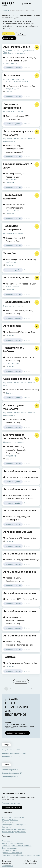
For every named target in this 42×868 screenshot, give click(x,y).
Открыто (10, 92)
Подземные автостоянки (13, 112)
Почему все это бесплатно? (13, 843)
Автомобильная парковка (20, 471)
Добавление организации (12, 853)
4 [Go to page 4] (19, 689)
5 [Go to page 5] (23, 689)
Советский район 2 (10, 770)
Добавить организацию (27, 4)
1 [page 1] (6, 689)
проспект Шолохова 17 (11, 757)
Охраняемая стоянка (17, 379)
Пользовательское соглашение (14, 829)
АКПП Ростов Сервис (17, 47)
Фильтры (8, 34)
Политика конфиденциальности (14, 832)
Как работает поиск (9, 850)
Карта (21, 34)
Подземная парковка (17, 302)
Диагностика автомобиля (13, 51)
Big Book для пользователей (13, 817)
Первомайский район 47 (12, 773)
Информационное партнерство (14, 825)
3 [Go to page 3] (15, 689)
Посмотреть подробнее (13, 68)
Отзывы (27, 68)
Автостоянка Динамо (17, 277)
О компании (6, 827)
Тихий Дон (10, 253)
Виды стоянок (9, 38)
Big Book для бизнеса (10, 820)
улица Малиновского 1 (11, 750)
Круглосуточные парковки (18, 81)
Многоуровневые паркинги (14, 442)
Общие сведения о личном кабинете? (17, 846)
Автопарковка (12, 326)
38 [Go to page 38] (32, 689)
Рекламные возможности (12, 803)
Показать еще (21, 681)
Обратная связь (8, 822)
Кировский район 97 (10, 777)
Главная (4, 10)
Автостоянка (12, 75)
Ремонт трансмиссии (17, 53)
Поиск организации (9, 848)
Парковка (9, 657)
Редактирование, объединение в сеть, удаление (21, 855)
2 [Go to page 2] (10, 689)
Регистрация (7, 841)
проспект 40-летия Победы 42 (15, 753)
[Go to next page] (36, 689)
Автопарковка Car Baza (18, 532)
